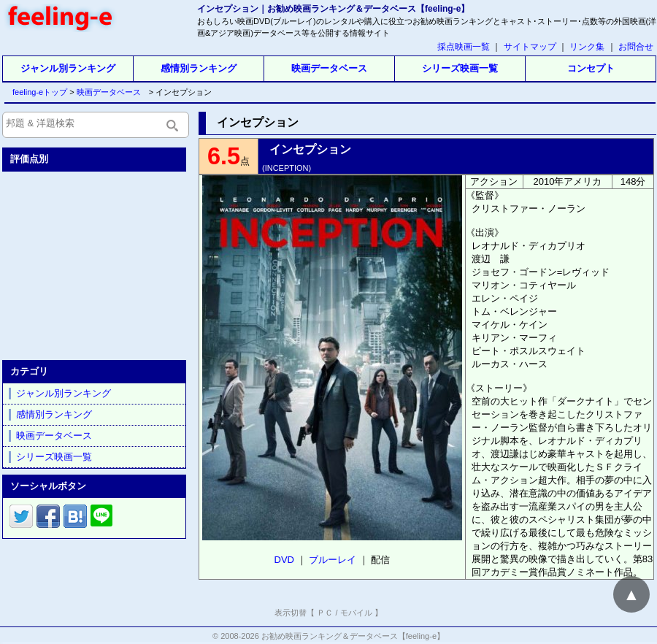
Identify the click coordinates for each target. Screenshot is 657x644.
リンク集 (587, 47)
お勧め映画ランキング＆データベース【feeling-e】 (353, 636)
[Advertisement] (96, 263)
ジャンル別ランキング (68, 68)
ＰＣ (325, 613)
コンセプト (591, 68)
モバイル (356, 613)
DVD (284, 560)
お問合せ (636, 47)
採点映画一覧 (464, 47)
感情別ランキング (199, 68)
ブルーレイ (333, 560)
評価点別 (29, 159)
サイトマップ (530, 47)
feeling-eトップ (37, 92)
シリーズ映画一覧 (460, 68)
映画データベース (329, 68)
